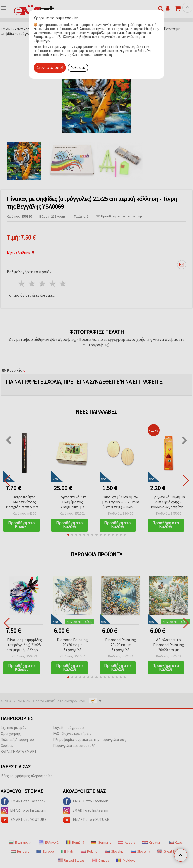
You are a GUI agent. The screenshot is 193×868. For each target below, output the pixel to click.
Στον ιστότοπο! (50, 68)
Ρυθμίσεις (78, 68)
